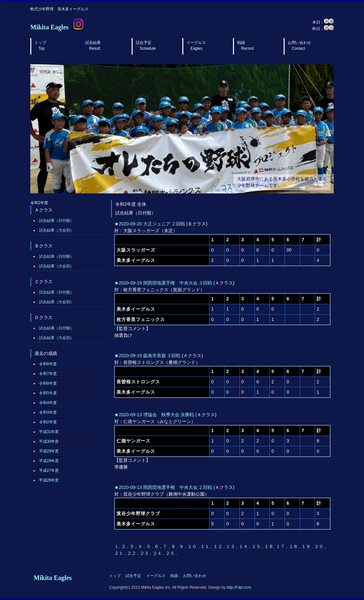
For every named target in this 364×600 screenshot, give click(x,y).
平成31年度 (49, 432)
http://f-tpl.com (239, 587)
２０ (319, 546)
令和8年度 (48, 364)
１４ (244, 546)
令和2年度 (48, 422)
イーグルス (196, 46)
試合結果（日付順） (56, 221)
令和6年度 (48, 383)
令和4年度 (48, 403)
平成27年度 (49, 471)
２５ (171, 553)
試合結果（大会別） (56, 230)
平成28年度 (49, 461)
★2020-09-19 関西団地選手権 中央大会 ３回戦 (163, 283)
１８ (294, 546)
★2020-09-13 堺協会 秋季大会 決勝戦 (154, 415)
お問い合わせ (299, 46)
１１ (206, 546)
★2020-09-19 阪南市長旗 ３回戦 (147, 356)
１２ (218, 546)
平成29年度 (49, 451)
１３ (231, 546)
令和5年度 (48, 393)
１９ (307, 546)
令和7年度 (48, 374)
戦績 (245, 46)
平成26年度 (49, 480)
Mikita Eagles (49, 27)
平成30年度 (49, 441)
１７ (281, 546)
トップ (40, 46)
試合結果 (93, 46)
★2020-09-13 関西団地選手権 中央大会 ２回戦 (163, 487)
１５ (257, 546)
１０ (193, 546)
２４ (158, 553)
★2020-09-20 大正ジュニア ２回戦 (150, 224)
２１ (119, 553)
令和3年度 (48, 412)
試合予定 (146, 46)
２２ (132, 553)
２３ (145, 553)
